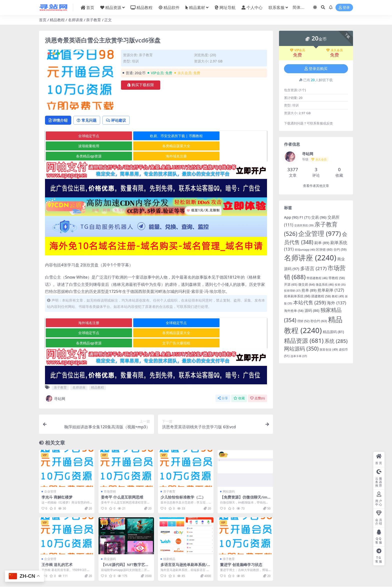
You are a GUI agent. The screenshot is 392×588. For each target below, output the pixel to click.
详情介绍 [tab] (59, 120)
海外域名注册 (229, 146)
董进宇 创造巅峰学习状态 (241, 545)
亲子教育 (93, 20)
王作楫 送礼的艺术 (57, 545)
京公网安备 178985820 (212, 579)
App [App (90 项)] (291, 217)
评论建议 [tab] (120, 120)
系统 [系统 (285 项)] (336, 341)
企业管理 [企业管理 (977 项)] (319, 233)
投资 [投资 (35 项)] (340, 285)
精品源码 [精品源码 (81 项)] (333, 332)
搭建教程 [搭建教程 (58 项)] (321, 296)
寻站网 (55, 379)
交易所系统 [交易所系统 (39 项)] (304, 225)
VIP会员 (298, 50)
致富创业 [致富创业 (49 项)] (329, 349)
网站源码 (229, 472)
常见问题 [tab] (89, 120)
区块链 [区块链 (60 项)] (324, 249)
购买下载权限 (141, 85)
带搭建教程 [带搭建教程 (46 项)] (317, 278)
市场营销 (110, 472)
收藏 (239, 378)
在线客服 (233, 575)
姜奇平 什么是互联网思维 (122, 477)
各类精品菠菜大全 (82, 146)
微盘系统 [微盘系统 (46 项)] (325, 284)
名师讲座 (75, 20)
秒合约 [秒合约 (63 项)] (319, 321)
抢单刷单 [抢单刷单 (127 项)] (331, 290)
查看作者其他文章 (316, 186)
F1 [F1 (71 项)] (305, 217)
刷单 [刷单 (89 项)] (322, 243)
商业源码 (110, 539)
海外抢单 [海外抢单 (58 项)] (294, 311)
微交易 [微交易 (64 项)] (306, 284)
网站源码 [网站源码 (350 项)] (301, 349)
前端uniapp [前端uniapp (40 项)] (305, 250)
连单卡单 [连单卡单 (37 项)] (299, 356)
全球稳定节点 (82, 136)
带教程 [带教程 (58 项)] (337, 278)
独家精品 (169, 539)
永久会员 (334, 50)
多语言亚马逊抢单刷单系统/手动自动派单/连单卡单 (186, 547)
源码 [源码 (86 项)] (312, 310)
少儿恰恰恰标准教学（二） (183, 477)
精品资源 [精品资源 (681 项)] (304, 340)
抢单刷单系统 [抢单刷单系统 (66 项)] (297, 296)
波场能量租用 (229, 136)
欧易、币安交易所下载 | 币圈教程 (156, 136)
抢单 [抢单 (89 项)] (309, 290)
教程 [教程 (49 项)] (338, 296)
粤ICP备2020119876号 (180, 579)
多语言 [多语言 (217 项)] (313, 268)
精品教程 (57, 20)
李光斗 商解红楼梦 (57, 477)
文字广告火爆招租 (229, 323)
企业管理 (50, 472)
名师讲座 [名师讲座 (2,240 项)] (310, 258)
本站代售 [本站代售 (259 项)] (310, 302)
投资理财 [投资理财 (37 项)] (292, 291)
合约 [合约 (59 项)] (340, 249)
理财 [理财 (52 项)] (303, 321)
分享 (223, 378)
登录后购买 (316, 69)
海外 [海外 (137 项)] (336, 303)
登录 (344, 8)
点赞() (257, 378)
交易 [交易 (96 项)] (319, 217)
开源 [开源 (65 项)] (291, 284)
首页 (43, 20)
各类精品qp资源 (156, 146)
